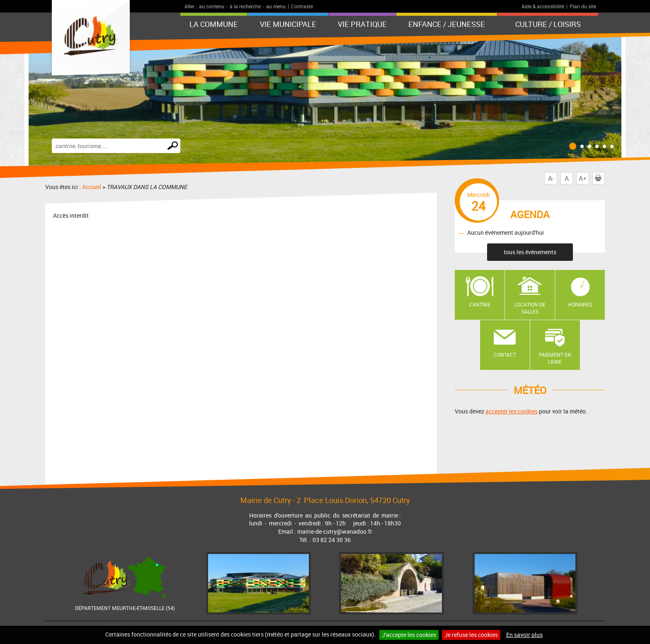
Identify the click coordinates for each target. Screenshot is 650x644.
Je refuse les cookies (471, 635)
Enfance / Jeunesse (447, 24)
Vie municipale (288, 24)
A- (551, 178)
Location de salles (530, 308)
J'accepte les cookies (409, 635)
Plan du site (583, 6)
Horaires (580, 304)
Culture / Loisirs (548, 24)
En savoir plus (524, 635)
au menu (276, 6)
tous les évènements (530, 252)
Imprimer (600, 178)
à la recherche (245, 6)
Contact (505, 355)
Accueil (92, 187)
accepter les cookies (512, 411)
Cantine (480, 304)
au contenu (212, 6)
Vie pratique (362, 24)
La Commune (214, 24)
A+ (583, 178)
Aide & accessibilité (543, 6)
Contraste (302, 6)
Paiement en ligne (555, 358)
